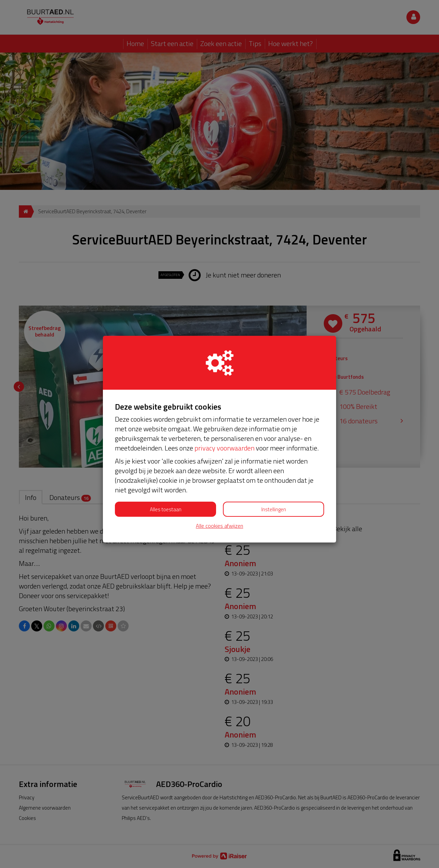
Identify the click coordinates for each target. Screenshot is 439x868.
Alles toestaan (166, 509)
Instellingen (274, 509)
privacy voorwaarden (224, 448)
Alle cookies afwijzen (219, 526)
